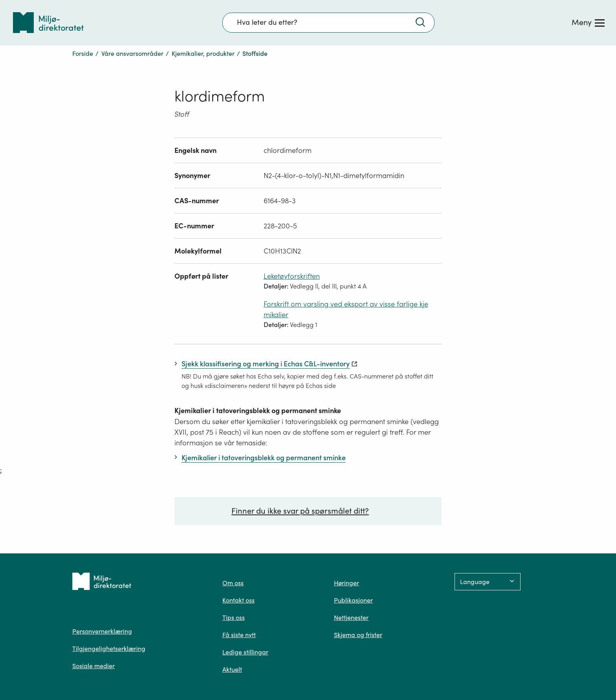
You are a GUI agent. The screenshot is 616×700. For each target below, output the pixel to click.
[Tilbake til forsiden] (48, 23)
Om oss (233, 583)
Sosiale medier (93, 666)
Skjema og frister (358, 635)
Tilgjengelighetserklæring (109, 649)
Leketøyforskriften (292, 276)
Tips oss (234, 617)
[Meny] (588, 22)
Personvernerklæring (102, 631)
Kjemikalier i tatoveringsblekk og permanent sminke (258, 411)
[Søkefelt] (328, 22)
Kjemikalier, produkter (203, 53)
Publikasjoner (353, 600)
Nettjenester (351, 617)
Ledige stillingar (245, 652)
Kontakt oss (238, 600)
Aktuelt (232, 669)
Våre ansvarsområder (132, 53)
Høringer (346, 583)
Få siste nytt (239, 635)
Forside (83, 53)
